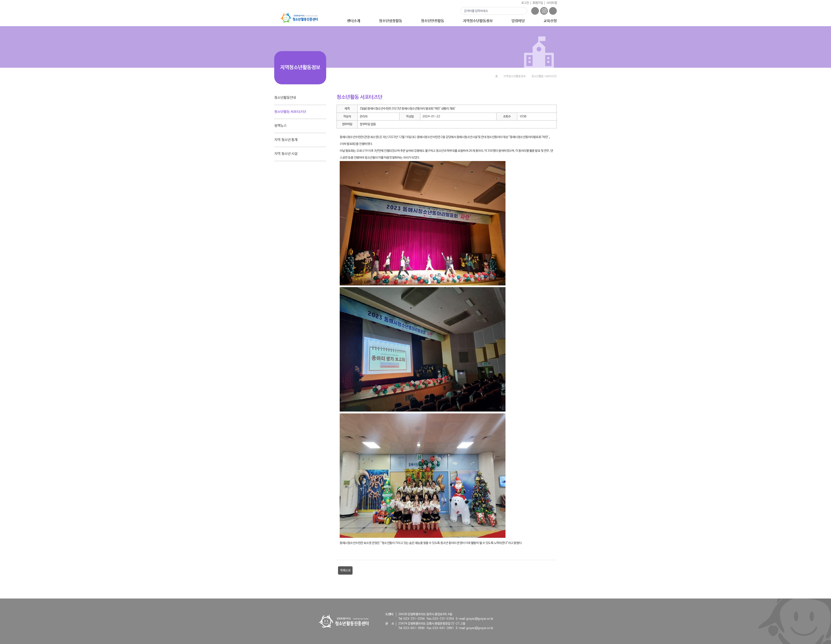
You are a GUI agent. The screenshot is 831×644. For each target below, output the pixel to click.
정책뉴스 (280, 126)
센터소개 (354, 21)
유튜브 (553, 11)
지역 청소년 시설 (286, 154)
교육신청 (550, 21)
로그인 (525, 3)
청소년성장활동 (390, 21)
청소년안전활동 (432, 21)
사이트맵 (552, 3)
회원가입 (538, 3)
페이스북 (535, 11)
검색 (521, 11)
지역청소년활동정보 (478, 21)
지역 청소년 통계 (286, 140)
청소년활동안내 (285, 98)
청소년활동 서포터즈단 (290, 112)
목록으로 (345, 570)
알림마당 (518, 21)
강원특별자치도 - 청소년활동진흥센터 (299, 18)
